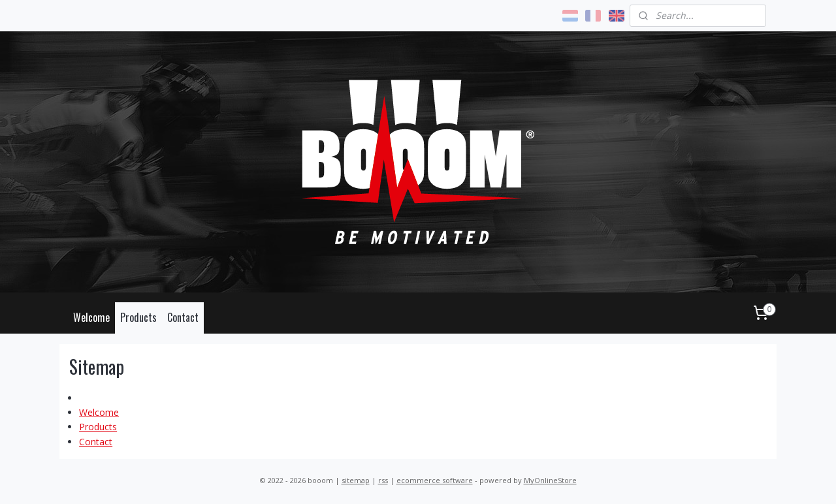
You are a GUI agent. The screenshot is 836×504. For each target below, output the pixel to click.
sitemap (356, 480)
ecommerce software (435, 480)
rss (383, 480)
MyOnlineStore (550, 480)
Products (138, 317)
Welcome (91, 317)
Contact (183, 317)
